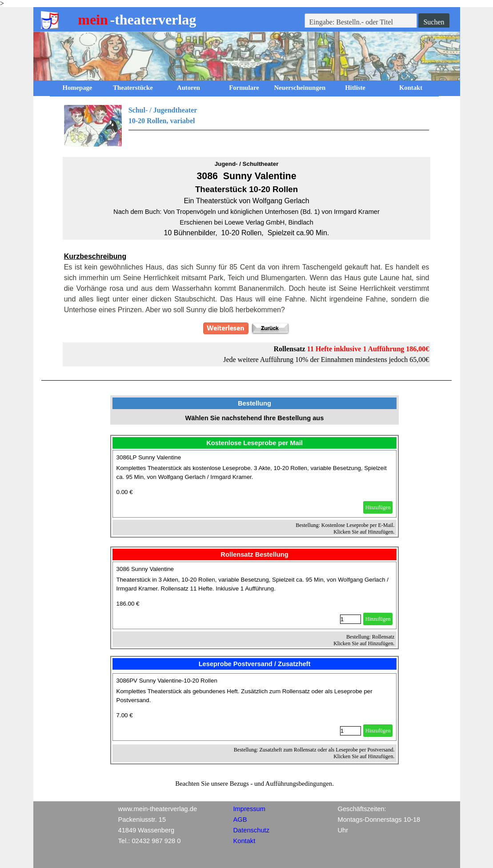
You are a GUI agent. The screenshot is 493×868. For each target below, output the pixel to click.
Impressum (249, 809)
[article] (255, 484)
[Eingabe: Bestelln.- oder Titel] (361, 22)
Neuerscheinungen (300, 88)
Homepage (78, 88)
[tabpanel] (247, 126)
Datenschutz (251, 830)
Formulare (244, 88)
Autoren (188, 88)
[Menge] (351, 619)
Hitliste (355, 88)
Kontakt (411, 88)
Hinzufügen (378, 507)
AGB (240, 820)
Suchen (434, 22)
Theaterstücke (133, 88)
